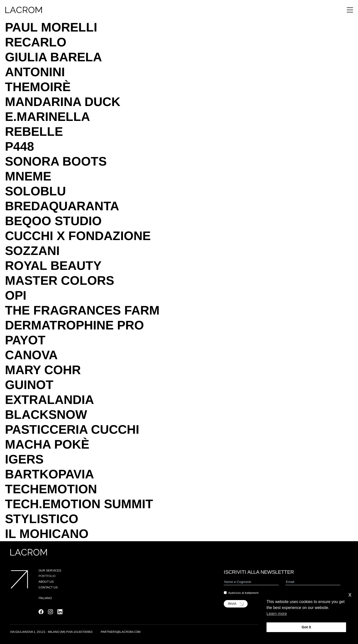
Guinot (29, 385)
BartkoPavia (49, 474)
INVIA (236, 604)
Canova (31, 355)
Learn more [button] (277, 614)
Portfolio (47, 576)
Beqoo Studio (53, 221)
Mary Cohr (43, 370)
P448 (20, 146)
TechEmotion (51, 489)
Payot (25, 340)
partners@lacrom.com (121, 632)
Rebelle (34, 132)
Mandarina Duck (63, 102)
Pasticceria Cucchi (72, 429)
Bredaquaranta (62, 206)
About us (46, 582)
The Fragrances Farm (82, 310)
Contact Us (48, 587)
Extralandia (49, 400)
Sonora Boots (56, 161)
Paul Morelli (51, 27)
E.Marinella (47, 117)
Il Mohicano (47, 534)
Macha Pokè (47, 444)
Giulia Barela (53, 57)
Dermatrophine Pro (74, 325)
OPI (16, 295)
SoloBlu (35, 191)
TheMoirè (38, 87)
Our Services (50, 571)
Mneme (28, 176)
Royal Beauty (53, 266)
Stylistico (42, 519)
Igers (24, 459)
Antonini (35, 72)
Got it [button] (306, 627)
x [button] (350, 594)
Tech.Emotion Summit (79, 504)
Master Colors (60, 281)
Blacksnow (46, 415)
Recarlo (36, 42)
